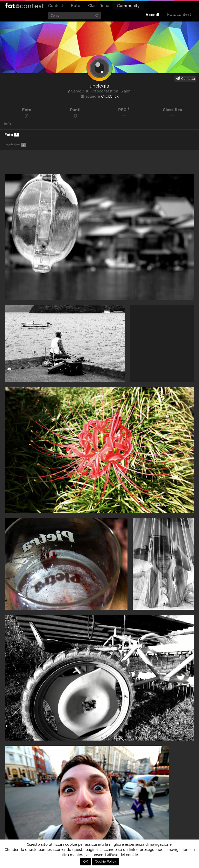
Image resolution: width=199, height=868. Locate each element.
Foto (76, 6)
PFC (124, 110)
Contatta (185, 78)
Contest (56, 6)
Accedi (152, 15)
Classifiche (99, 6)
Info (7, 124)
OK (86, 862)
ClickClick (110, 97)
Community (128, 6)
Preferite (15, 145)
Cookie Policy (105, 862)
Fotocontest (25, 5)
